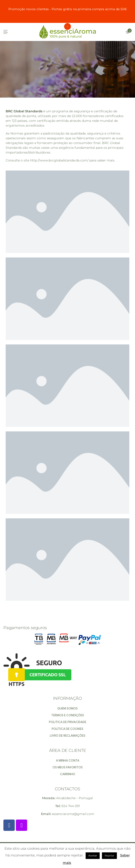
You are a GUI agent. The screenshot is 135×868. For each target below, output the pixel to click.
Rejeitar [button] (109, 856)
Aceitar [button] (93, 856)
